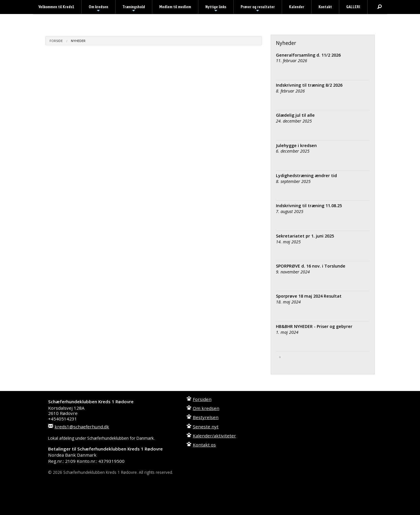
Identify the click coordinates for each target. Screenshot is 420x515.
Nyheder (78, 41)
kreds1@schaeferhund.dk (82, 427)
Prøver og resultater (258, 9)
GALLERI (353, 7)
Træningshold (134, 9)
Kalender (297, 7)
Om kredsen (98, 9)
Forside (56, 41)
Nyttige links (216, 9)
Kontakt (325, 7)
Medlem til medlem (175, 7)
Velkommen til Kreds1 (56, 7)
